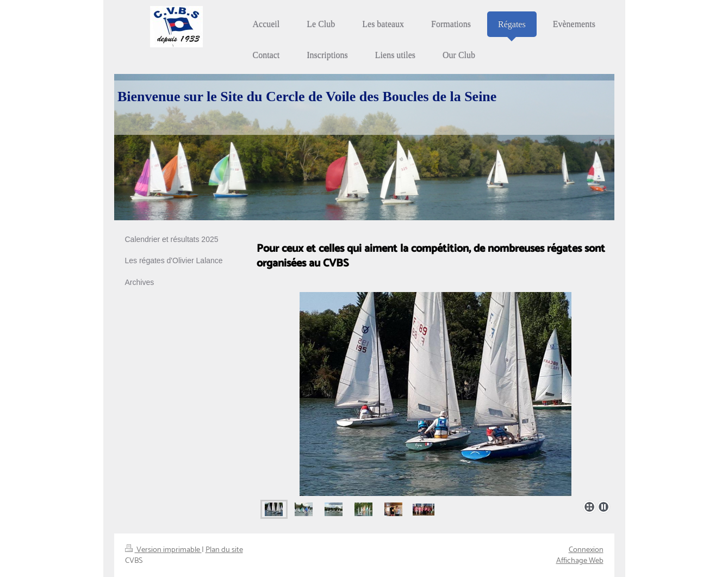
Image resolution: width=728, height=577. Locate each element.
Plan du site (224, 550)
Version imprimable (163, 550)
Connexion (586, 550)
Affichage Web (580, 561)
